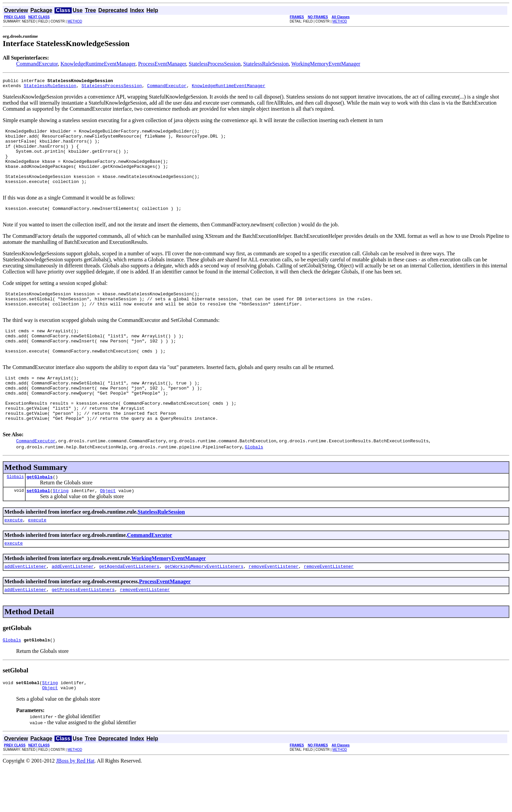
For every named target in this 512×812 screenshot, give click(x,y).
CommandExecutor (37, 64)
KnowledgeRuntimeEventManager (98, 64)
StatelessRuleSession (266, 64)
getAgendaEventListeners (129, 607)
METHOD (75, 21)
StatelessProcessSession (215, 64)
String (61, 529)
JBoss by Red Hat (75, 806)
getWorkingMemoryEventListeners (204, 607)
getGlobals (40, 514)
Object (108, 529)
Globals (15, 514)
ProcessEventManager (162, 64)
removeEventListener (273, 607)
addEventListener (25, 607)
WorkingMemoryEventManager (326, 64)
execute (14, 559)
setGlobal (38, 529)
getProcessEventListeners (83, 632)
